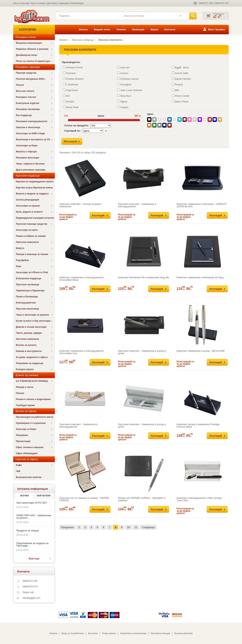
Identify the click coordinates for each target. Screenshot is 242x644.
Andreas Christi (73, 67)
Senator (69, 101)
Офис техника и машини (30, 447)
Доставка (52, 3)
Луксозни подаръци (83, 40)
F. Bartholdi (70, 84)
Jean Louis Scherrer (130, 90)
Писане (20, 393)
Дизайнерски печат (27, 55)
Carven (123, 73)
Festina (177, 84)
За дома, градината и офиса (32, 357)
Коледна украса (25, 369)
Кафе (19, 465)
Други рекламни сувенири (31, 170)
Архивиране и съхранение (31, 423)
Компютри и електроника (133, 633)
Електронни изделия (28, 103)
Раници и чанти (25, 387)
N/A (66, 96)
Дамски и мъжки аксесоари (31, 327)
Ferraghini (124, 84)
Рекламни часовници (28, 109)
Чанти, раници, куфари (29, 333)
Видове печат (102, 29)
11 (136, 527)
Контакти (170, 29)
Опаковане (22, 435)
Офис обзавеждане (27, 453)
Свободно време (25, 405)
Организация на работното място (35, 417)
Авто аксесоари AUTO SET (32, 503)
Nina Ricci (124, 96)
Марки (154, 29)
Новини (121, 29)
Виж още (34, 559)
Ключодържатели (26, 303)
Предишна (67, 527)
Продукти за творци (28, 531)
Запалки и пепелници (28, 127)
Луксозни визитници (27, 309)
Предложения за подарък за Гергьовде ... (32, 544)
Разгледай (98, 215)
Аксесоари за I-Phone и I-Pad (32, 272)
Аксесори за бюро (26, 429)
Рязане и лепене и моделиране (33, 399)
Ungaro (123, 107)
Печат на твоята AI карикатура (33, 61)
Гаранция (64, 3)
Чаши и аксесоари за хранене (32, 315)
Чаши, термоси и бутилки (30, 164)
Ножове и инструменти (29, 351)
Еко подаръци (24, 115)
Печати (20, 85)
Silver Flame (180, 101)
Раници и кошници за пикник (32, 254)
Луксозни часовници (28, 285)
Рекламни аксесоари (28, 158)
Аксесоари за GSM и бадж (30, 133)
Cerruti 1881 (180, 73)
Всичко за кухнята (26, 345)
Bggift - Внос (180, 67)
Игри (19, 266)
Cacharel (69, 73)
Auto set (123, 67)
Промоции (138, 29)
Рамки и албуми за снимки (31, 236)
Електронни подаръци (28, 278)
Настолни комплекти (28, 339)
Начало (83, 29)
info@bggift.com (31, 598)
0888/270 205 (206, 3)
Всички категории (134, 16)
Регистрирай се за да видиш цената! (68, 217)
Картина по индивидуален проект (35, 182)
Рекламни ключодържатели (32, 121)
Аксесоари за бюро (27, 146)
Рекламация (77, 3)
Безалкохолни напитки (29, 477)
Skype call (28, 592)
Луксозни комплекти (27, 242)
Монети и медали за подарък (32, 194)
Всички (25, 496)
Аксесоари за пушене (28, 206)
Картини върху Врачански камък (34, 188)
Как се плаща (38, 3)
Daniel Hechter (181, 79)
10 (128, 527)
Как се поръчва (21, 3)
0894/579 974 (222, 3)
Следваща (148, 527)
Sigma (122, 101)
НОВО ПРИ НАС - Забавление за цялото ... (34, 517)
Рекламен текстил (26, 97)
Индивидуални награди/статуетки (35, 218)
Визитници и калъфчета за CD (33, 140)
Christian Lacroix (128, 79)
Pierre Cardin (181, 96)
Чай (18, 471)
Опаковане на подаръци (29, 363)
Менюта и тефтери (26, 152)
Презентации (23, 441)
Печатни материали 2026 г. (31, 79)
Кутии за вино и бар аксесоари (33, 321)
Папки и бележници (27, 297)
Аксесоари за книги (27, 230)
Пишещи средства (26, 73)
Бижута (20, 248)
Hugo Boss (70, 90)
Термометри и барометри (30, 291)
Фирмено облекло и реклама (32, 49)
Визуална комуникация (29, 43)
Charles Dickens (73, 79)
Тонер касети (109, 633)
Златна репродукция (28, 200)
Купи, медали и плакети (29, 212)
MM (175, 90)
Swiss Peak (71, 107)
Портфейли (22, 260)
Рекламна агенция (160, 633)
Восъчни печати (25, 91)
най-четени (43, 496)
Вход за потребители (73, 633)
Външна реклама (184, 633)
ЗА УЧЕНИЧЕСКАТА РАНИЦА (32, 381)
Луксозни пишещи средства (31, 224)
